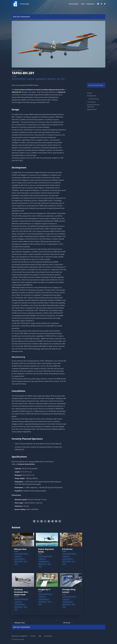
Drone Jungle (25, 4)
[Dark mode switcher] (105, 4)
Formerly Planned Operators (93, 106)
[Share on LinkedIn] (34, 521)
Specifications (92, 109)
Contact (33, 636)
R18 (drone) (67, 549)
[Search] (101, 4)
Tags (40, 636)
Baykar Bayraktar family (46, 550)
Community (48, 636)
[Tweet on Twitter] (38, 521)
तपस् (30, 92)
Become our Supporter (20, 636)
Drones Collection (17, 70)
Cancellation (91, 102)
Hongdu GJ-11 (44, 589)
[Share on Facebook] (56, 521)
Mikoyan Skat (20, 549)
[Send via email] (60, 521)
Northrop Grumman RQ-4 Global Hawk (21, 592)
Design (89, 93)
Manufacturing (94, 99)
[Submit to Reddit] (41, 521)
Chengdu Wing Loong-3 (69, 591)
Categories (90, 4)
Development (92, 96)
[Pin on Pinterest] (52, 521)
